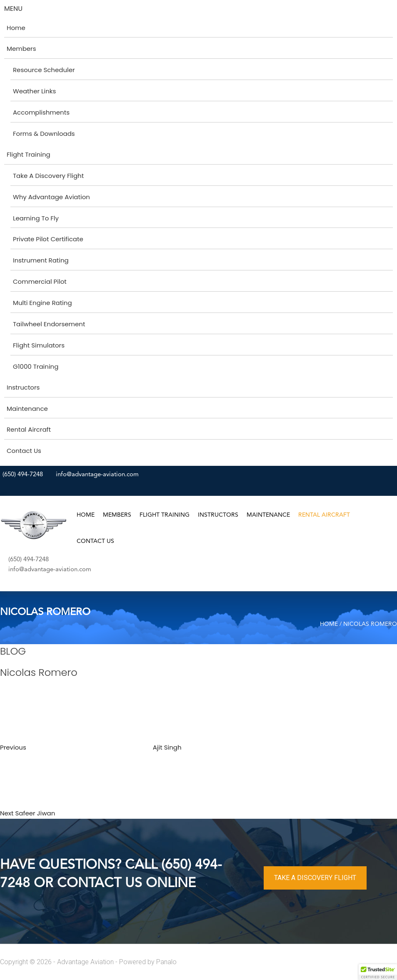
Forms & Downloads (44, 134)
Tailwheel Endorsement (49, 324)
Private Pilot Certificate (48, 239)
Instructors (23, 387)
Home (16, 28)
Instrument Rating (41, 260)
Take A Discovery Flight (48, 176)
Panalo (166, 962)
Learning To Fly (36, 218)
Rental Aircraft (29, 429)
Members (21, 49)
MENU (13, 9)
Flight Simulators (39, 345)
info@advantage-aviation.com (97, 475)
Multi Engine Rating (42, 303)
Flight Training (29, 154)
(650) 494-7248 (23, 475)
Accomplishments (41, 112)
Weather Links (34, 91)
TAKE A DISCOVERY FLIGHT (315, 878)
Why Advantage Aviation (51, 197)
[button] (378, 972)
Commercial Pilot (40, 281)
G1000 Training (36, 366)
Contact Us (24, 451)
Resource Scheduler (44, 70)
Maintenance (27, 409)
